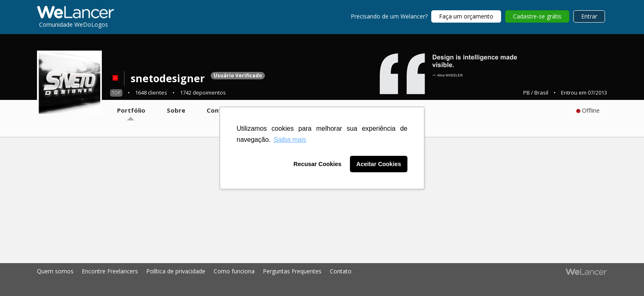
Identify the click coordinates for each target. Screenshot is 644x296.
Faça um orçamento (466, 16)
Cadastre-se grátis (537, 16)
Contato (341, 271)
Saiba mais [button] (290, 140)
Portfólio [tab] (131, 110)
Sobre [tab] (176, 110)
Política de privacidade (176, 271)
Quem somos (55, 271)
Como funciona (234, 271)
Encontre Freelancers (110, 271)
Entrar (589, 16)
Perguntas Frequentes (292, 271)
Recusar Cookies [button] (318, 164)
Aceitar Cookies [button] (379, 164)
